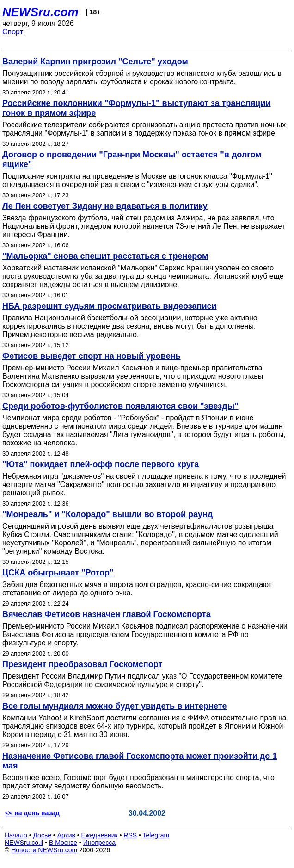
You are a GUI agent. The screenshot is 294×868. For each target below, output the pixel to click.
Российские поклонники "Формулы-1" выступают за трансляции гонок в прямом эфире (137, 108)
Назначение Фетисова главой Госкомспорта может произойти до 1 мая (140, 761)
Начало (16, 835)
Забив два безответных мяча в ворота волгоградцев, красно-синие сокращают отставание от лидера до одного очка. (137, 589)
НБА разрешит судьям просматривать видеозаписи (110, 306)
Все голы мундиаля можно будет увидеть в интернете (114, 706)
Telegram (156, 835)
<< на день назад (32, 813)
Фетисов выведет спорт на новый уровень (92, 356)
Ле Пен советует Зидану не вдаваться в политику (105, 206)
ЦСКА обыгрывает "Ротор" (58, 573)
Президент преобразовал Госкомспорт (82, 664)
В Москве (63, 843)
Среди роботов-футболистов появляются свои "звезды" (120, 406)
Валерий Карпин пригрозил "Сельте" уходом (95, 62)
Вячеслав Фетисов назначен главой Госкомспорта (107, 614)
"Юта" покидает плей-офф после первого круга (101, 464)
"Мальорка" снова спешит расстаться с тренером (105, 256)
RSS (130, 835)
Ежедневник (100, 835)
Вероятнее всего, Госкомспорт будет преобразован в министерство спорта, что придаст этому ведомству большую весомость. (138, 782)
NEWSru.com (40, 12)
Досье (42, 835)
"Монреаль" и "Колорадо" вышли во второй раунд (107, 514)
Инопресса (100, 843)
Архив (66, 835)
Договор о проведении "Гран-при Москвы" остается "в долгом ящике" (132, 159)
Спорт (13, 32)
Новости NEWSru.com (44, 850)
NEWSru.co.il (24, 843)
